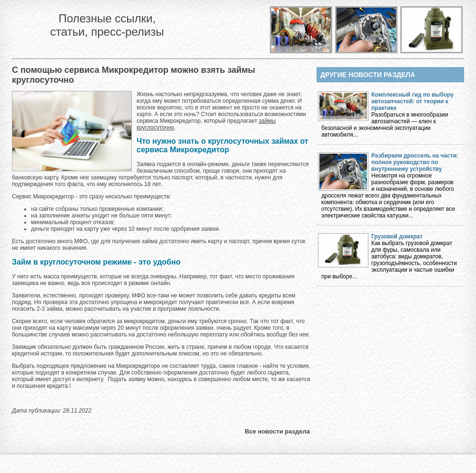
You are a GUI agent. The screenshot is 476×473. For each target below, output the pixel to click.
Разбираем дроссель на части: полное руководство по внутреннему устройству (415, 162)
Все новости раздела (277, 431)
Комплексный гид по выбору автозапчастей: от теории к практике (412, 101)
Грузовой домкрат (397, 236)
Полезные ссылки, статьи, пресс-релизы (107, 25)
